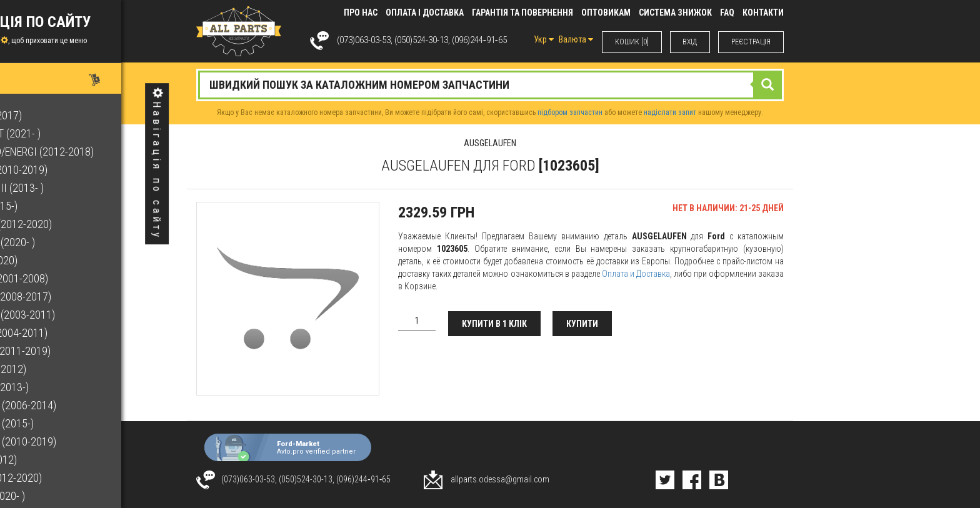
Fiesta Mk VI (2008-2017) (70, 296)
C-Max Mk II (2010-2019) (68, 170)
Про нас (361, 12)
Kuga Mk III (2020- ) (57, 496)
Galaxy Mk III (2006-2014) (73, 405)
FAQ (727, 12)
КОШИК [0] (631, 42)
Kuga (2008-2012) (53, 460)
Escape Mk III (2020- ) (62, 242)
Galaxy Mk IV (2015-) (62, 423)
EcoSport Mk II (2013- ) (67, 188)
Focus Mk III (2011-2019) (70, 351)
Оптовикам (606, 12)
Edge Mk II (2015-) (53, 206)
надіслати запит (670, 112)
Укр (543, 39)
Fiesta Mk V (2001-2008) (69, 278)
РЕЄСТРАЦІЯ (751, 42)
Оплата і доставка (425, 12)
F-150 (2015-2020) (53, 260)
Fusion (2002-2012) (58, 369)
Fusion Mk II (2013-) (59, 387)
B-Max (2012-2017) (56, 115)
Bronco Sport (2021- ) (65, 133)
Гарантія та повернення (522, 12)
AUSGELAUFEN (490, 143)
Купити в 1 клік (494, 324)
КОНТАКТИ (763, 12)
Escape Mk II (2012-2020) (71, 224)
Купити (583, 324)
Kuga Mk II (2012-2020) (66, 478)
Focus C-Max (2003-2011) (72, 315)
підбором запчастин (570, 112)
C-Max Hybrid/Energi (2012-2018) (92, 152)
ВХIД (690, 42)
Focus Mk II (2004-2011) (68, 333)
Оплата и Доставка (636, 274)
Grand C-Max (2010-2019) (73, 441)
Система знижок (675, 12)
